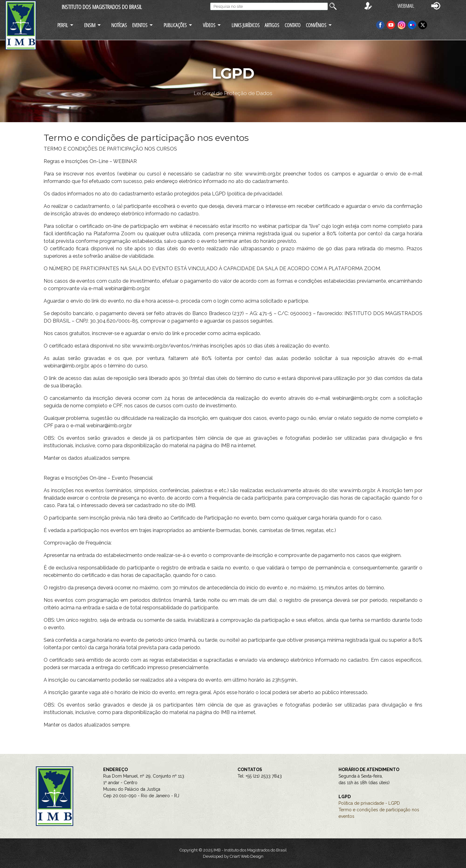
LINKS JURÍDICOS (246, 25)
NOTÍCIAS (119, 25)
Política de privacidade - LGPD (369, 803)
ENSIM (90, 25)
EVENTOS (140, 25)
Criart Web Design (247, 856)
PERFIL (63, 25)
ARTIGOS (272, 25)
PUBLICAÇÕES (175, 25)
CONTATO (293, 25)
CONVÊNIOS (316, 25)
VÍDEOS (209, 25)
